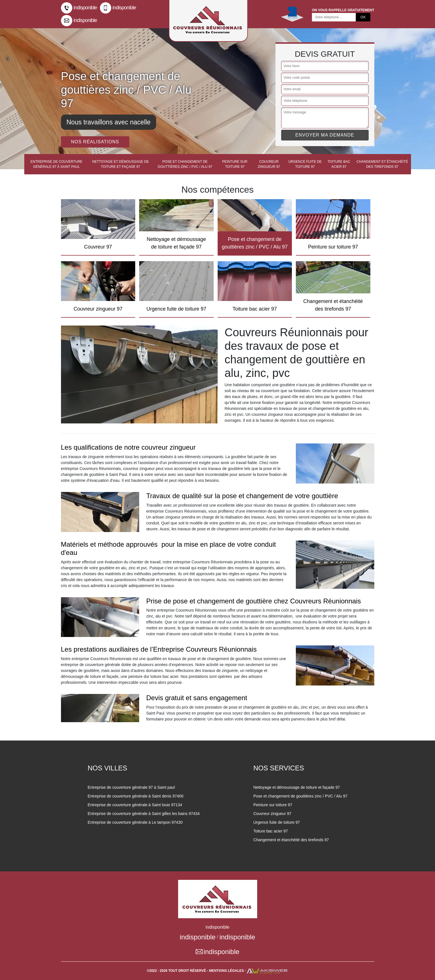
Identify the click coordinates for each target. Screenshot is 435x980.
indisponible (79, 8)
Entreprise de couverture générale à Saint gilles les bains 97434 (144, 814)
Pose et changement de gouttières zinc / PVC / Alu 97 (185, 164)
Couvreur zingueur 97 (269, 164)
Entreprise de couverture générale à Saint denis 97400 (135, 796)
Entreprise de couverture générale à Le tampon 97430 (135, 822)
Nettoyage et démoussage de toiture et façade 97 (121, 164)
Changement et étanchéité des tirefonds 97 (382, 164)
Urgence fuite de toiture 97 (305, 164)
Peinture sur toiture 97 (235, 164)
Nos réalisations (95, 142)
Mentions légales (226, 971)
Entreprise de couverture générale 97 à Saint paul (56, 164)
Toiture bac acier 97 (339, 164)
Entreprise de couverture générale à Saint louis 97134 (135, 805)
